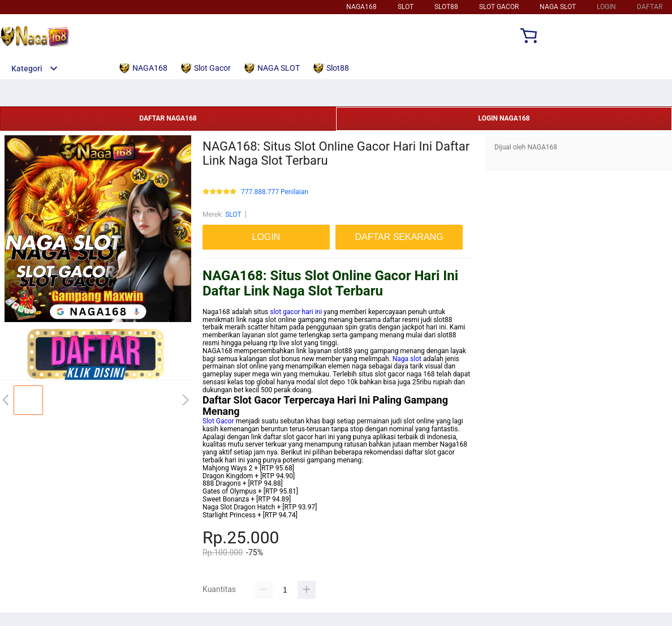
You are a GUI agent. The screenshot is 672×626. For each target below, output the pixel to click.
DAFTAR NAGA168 (168, 118)
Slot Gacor (218, 421)
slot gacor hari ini (296, 312)
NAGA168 (361, 7)
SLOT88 (446, 7)
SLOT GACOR (499, 7)
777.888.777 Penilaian (275, 192)
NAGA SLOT (558, 7)
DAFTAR (650, 7)
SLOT (406, 7)
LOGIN (606, 7)
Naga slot (407, 359)
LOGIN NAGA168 (504, 118)
